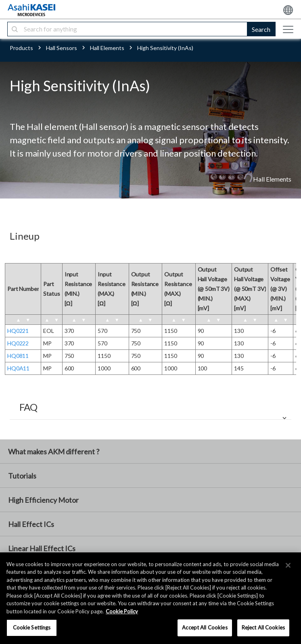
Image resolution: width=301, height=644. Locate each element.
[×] (288, 565)
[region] (150, 598)
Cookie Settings (32, 627)
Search (261, 29)
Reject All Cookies (263, 627)
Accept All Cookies (205, 627)
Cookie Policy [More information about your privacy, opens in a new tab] (122, 611)
